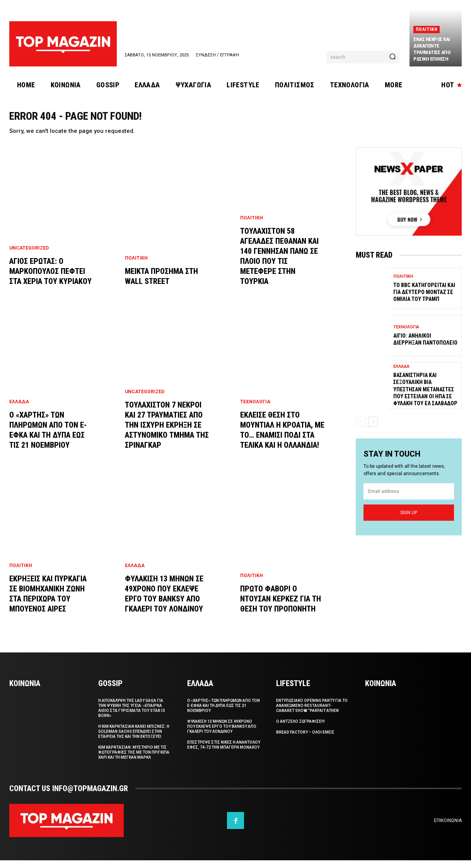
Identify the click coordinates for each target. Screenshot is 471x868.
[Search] (392, 57)
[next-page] (373, 429)
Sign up (409, 520)
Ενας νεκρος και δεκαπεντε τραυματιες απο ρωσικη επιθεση (432, 49)
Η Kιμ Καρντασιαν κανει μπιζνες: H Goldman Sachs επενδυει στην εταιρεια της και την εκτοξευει (134, 739)
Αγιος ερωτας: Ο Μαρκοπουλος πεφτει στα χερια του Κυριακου (50, 279)
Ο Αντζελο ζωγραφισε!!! (300, 729)
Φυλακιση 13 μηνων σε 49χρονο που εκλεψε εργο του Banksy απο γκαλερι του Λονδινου (222, 734)
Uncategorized (29, 256)
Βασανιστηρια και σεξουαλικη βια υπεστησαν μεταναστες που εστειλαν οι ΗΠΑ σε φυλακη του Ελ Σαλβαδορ (425, 397)
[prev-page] (361, 429)
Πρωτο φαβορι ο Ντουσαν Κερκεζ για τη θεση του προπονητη (281, 606)
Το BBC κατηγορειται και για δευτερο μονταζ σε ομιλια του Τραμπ (424, 299)
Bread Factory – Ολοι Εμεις (305, 740)
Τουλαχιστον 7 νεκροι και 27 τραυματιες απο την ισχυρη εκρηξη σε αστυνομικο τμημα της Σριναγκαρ (167, 433)
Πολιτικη (427, 29)
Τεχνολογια (255, 409)
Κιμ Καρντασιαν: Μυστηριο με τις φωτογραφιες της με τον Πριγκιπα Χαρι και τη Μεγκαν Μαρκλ (134, 760)
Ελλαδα (19, 409)
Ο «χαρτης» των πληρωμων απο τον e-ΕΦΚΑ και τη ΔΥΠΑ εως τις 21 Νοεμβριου (224, 713)
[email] (409, 499)
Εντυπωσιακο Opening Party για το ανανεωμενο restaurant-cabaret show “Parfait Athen (312, 713)
